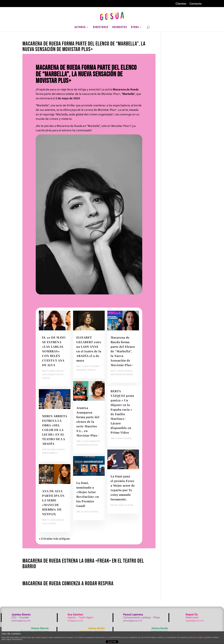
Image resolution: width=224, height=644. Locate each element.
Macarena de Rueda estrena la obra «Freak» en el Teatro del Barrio (83, 564)
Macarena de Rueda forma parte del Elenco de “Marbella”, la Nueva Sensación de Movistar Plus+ (84, 47)
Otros (135, 27)
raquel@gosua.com (195, 621)
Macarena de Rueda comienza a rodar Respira (68, 584)
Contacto (195, 4)
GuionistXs (120, 27)
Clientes (181, 4)
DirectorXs (101, 27)
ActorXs (80, 27)
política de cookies (195, 637)
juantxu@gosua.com (21, 621)
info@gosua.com (75, 621)
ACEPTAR (112, 642)
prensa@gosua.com (133, 621)
